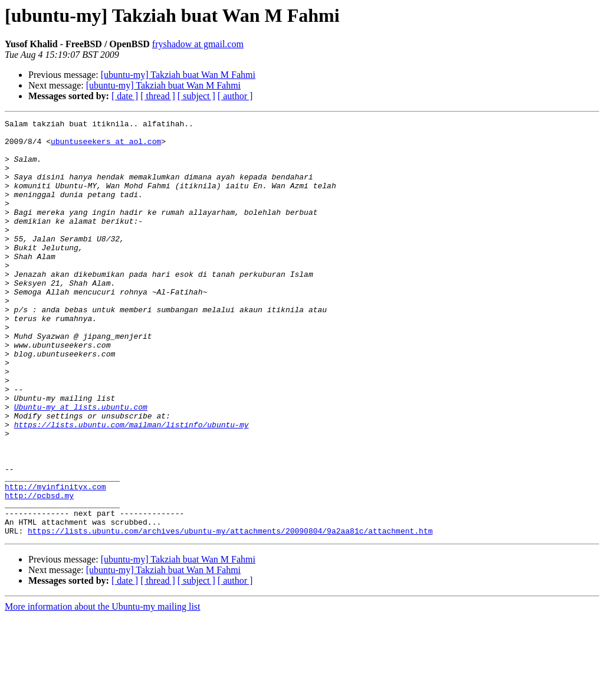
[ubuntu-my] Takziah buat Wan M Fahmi (178, 75)
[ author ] (235, 96)
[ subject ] (196, 96)
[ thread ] (158, 96)
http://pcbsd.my (39, 571)
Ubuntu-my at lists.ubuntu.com (81, 465)
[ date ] (125, 96)
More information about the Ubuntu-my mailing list (103, 690)
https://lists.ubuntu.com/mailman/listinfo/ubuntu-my (132, 486)
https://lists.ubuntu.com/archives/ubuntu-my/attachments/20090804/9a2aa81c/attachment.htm (230, 614)
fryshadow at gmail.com (198, 44)
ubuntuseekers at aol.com (106, 146)
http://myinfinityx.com (55, 561)
